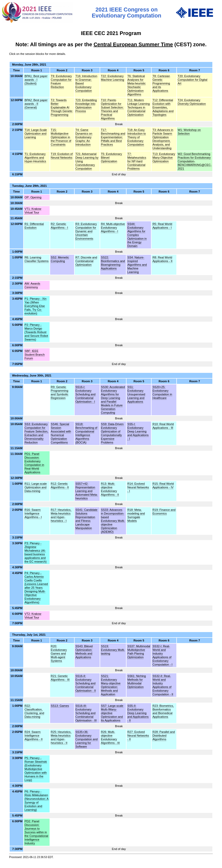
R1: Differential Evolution (34, 226)
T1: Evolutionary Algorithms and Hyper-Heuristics (35, 158)
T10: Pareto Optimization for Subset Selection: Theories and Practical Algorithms (112, 109)
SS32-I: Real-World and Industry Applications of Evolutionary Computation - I (162, 655)
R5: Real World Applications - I (162, 226)
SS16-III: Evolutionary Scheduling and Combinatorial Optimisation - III (86, 713)
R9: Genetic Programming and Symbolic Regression (60, 392)
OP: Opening (33, 197)
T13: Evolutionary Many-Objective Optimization (164, 158)
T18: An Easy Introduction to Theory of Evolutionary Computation (137, 137)
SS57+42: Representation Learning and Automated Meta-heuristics (87, 491)
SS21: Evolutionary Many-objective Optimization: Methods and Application (111, 685)
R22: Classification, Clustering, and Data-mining (34, 711)
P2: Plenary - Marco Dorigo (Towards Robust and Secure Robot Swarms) (36, 332)
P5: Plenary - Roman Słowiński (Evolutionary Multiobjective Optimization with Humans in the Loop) (36, 769)
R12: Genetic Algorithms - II (60, 485)
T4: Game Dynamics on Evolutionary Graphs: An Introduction (84, 137)
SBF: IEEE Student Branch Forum (35, 355)
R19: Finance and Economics (164, 512)
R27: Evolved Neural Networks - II (138, 736)
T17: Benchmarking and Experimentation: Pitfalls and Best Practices (113, 137)
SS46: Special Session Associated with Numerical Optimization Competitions (61, 433)
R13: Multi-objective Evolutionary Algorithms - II (110, 489)
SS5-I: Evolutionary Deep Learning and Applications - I (138, 431)
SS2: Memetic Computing (60, 259)
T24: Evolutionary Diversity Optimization (192, 102)
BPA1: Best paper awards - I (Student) (36, 80)
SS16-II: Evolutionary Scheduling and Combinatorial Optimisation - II (86, 683)
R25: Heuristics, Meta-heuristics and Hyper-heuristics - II (61, 737)
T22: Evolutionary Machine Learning (113, 78)
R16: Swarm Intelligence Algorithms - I (33, 513)
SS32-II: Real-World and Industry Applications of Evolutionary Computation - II (163, 685)
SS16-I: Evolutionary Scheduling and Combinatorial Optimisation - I (85, 394)
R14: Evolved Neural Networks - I (138, 487)
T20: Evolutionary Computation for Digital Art (193, 80)
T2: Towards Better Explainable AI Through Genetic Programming (62, 107)
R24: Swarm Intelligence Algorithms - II (34, 736)
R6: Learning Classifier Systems (37, 259)
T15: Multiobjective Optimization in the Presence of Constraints (61, 137)
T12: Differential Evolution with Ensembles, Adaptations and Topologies (163, 107)
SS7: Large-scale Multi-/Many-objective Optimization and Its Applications (112, 713)
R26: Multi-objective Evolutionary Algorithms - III (110, 737)
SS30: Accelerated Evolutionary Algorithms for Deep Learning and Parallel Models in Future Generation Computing (113, 400)
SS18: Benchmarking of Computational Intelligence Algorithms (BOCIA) (86, 433)
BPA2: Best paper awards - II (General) (36, 104)
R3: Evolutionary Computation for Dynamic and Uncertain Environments (86, 231)
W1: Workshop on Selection (189, 132)
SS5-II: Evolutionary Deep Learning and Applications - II (138, 713)
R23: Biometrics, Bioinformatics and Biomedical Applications (163, 711)
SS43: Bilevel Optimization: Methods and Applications (84, 652)
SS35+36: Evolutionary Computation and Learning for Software (86, 739)
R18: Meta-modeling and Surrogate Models (136, 515)
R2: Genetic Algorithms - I (59, 226)
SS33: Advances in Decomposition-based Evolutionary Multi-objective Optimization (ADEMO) (113, 521)
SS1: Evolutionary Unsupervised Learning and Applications (136, 394)
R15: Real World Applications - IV (163, 485)
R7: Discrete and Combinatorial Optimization (86, 261)
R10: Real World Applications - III (163, 426)
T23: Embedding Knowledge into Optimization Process (86, 106)
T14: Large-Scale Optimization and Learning (36, 134)
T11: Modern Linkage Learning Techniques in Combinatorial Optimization (139, 107)
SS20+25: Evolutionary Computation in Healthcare (162, 392)
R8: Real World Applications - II (162, 259)
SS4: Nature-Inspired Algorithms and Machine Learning (137, 265)
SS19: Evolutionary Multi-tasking (113, 650)
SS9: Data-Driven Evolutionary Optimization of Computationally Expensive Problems (112, 433)
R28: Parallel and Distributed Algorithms (164, 736)
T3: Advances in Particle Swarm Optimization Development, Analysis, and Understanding (163, 139)
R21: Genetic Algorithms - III (60, 678)
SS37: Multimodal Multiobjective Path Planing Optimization (139, 652)
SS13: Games (60, 706)
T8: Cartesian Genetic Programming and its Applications (161, 83)
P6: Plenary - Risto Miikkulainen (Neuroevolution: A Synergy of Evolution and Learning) (37, 801)
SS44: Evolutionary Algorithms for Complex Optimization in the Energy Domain (137, 235)
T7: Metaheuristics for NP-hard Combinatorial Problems (137, 161)
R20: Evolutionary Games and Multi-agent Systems (59, 653)
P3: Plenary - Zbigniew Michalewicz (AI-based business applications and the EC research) (36, 552)
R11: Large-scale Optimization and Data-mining (36, 487)
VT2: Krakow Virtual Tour (33, 616)
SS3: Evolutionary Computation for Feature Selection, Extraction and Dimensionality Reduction (36, 433)
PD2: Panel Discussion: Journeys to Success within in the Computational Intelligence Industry (36, 832)
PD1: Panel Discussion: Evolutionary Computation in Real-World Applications (34, 463)
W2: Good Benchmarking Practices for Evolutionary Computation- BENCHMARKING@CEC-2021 (195, 161)
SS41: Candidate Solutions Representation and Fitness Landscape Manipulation (86, 519)
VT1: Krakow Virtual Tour (33, 211)
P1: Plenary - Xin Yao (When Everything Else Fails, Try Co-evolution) (35, 306)
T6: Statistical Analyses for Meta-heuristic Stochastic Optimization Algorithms (136, 85)
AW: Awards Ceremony (32, 285)
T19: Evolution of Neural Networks (62, 156)
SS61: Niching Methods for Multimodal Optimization (137, 681)
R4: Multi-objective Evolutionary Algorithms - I (113, 228)
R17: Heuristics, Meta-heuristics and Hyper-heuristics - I (61, 515)
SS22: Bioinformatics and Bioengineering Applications (113, 263)
